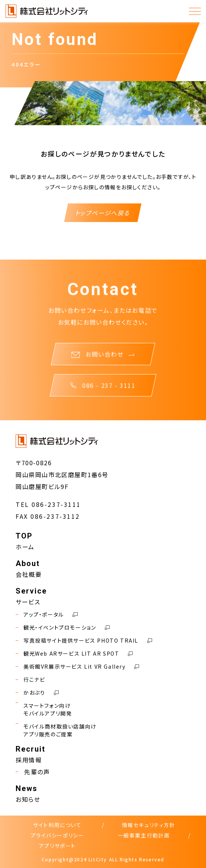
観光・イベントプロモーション (63, 628)
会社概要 (29, 574)
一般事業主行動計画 (144, 835)
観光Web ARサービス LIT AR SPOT (74, 654)
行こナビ (30, 680)
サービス (28, 602)
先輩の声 (33, 772)
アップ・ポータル (47, 615)
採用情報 (29, 760)
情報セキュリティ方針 (149, 825)
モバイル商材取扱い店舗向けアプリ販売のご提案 (56, 730)
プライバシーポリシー (57, 835)
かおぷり (37, 693)
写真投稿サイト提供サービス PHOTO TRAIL (84, 641)
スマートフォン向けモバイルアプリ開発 (44, 710)
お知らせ (28, 799)
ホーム (25, 547)
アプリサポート (57, 846)
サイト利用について (57, 825)
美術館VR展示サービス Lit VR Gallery (77, 667)
